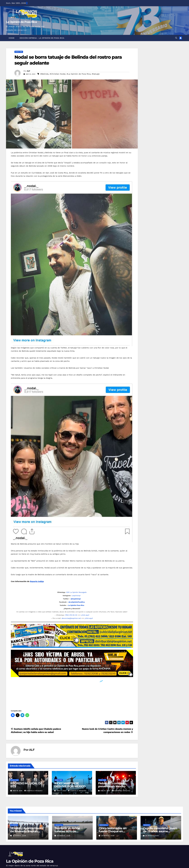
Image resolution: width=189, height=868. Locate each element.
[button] (176, 38)
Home (12, 38)
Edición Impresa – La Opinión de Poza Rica (42, 38)
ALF (28, 71)
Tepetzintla (104, 825)
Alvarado (14, 825)
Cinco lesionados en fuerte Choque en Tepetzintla (113, 831)
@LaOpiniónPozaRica (77, 602)
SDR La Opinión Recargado (76, 592)
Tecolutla (59, 825)
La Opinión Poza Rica (76, 605)
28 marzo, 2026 (19, 836)
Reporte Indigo (37, 581)
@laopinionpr (76, 599)
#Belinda (44, 74)
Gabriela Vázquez (33, 791)
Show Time (19, 52)
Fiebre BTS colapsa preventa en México (112, 785)
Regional (147, 825)
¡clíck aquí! (85, 615)
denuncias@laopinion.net (71, 618)
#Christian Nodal (58, 74)
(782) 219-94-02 (71, 615)
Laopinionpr (76, 596)
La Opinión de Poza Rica (21, 22)
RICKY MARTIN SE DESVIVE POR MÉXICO (70, 785)
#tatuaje (96, 74)
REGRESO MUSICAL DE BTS (26, 785)
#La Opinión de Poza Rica (79, 74)
